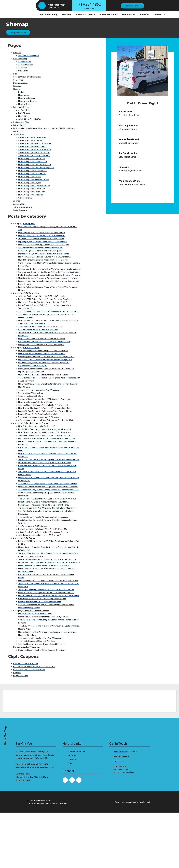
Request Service (121, 756)
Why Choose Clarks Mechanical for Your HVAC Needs (42, 338)
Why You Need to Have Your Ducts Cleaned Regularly (41, 644)
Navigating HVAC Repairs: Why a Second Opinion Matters (43, 565)
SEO (135, 802)
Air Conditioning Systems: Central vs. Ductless (38, 329)
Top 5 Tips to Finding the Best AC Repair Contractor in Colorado (46, 589)
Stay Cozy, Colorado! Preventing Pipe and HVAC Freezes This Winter (48, 278)
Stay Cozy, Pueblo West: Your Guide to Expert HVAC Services (45, 462)
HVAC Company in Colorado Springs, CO (36, 167)
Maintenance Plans (21, 122)
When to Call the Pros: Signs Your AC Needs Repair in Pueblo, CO (46, 592)
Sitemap (17, 201)
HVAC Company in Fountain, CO (32, 173)
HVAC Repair (29, 538)
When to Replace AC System (30, 396)
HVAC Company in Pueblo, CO (31, 189)
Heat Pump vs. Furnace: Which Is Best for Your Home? (42, 232)
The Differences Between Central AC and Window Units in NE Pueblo (48, 311)
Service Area (129, 14)
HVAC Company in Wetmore (31, 195)
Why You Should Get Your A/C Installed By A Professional (43, 405)
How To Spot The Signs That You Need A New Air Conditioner (45, 408)
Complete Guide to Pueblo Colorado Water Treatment (42, 650)
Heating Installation (27, 98)
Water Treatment (109, 14)
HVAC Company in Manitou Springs (34, 180)
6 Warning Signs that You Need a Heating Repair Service (42, 598)
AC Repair (23, 68)
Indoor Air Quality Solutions (36, 611)
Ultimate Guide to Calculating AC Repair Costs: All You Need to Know (48, 580)
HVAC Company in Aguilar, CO (31, 158)
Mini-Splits (23, 71)
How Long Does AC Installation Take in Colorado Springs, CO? (45, 360)
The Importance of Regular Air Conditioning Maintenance (43, 517)
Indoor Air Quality (85, 14)
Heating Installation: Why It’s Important (35, 402)
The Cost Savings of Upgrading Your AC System (39, 390)
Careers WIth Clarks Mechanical (27, 77)
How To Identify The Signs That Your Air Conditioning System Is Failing (49, 595)
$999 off (17, 672)
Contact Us (160, 14)
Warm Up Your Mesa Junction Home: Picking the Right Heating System (49, 272)
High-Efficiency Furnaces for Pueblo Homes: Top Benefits (43, 260)
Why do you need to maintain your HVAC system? (39, 535)
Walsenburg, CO (25, 198)
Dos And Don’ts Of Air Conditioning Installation (39, 414)
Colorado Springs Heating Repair (33, 146)
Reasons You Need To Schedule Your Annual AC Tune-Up (43, 529)
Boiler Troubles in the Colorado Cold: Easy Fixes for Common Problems (49, 275)
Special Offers (19, 204)
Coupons (72, 759)
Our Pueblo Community (28, 56)
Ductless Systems (21, 83)
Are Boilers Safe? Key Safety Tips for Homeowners (40, 248)
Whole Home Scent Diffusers (31, 119)
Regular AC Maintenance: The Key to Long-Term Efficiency (44, 505)
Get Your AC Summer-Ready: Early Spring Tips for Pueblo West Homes (49, 459)
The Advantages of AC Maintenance (34, 526)
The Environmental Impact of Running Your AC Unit (40, 326)
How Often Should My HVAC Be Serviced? (37, 426)
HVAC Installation (31, 347)
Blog (15, 74)
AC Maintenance (25, 65)
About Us (145, 14)
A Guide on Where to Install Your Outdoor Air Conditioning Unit (46, 420)
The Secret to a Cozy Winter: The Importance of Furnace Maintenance (48, 490)
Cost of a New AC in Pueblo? (31, 393)
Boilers (21, 92)
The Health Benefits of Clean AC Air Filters (37, 641)
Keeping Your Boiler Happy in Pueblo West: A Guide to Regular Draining (49, 269)
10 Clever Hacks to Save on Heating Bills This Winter (41, 239)
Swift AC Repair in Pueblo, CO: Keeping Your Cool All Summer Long (47, 559)
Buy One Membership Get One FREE (29, 669)
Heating (67, 14)
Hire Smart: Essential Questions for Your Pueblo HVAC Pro (44, 302)
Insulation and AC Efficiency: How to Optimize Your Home (43, 502)
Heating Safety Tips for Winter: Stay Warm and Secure (42, 235)
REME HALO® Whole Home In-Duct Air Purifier (34, 666)
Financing (17, 86)
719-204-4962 (89, 4)
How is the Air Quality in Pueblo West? (35, 614)
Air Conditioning (49, 14)
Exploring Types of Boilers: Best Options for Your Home (42, 242)
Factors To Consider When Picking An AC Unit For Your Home (45, 411)
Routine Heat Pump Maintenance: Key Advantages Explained (44, 429)
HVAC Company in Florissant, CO (33, 170)
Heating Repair (25, 104)
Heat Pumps (24, 95)
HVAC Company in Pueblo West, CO (34, 186)
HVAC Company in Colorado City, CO (34, 164)
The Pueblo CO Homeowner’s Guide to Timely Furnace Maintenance (48, 484)
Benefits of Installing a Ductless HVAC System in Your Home (44, 399)
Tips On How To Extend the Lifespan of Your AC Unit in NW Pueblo (47, 499)
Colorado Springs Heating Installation (35, 143)
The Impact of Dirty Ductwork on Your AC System (40, 638)
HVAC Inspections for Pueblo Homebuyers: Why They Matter (45, 432)
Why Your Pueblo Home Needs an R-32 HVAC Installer (42, 296)
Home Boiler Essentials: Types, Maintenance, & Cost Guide (43, 245)
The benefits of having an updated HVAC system (39, 417)
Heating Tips (29, 223)
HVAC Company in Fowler (29, 177)
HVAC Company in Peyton (30, 183)
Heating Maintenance (28, 101)
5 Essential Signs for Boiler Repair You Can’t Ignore (40, 251)
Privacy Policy (19, 125)
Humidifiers (23, 116)
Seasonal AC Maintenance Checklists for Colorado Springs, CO (45, 435)
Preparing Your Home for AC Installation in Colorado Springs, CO (46, 356)
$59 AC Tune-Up (20, 675)
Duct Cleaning (24, 113)
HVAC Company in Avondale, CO (32, 161)
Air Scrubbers (24, 110)
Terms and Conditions (23, 207)
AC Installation (25, 62)
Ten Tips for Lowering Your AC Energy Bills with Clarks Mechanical (47, 508)
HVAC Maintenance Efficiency (37, 423)
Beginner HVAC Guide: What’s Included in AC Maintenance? (44, 341)
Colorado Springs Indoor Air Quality (34, 152)
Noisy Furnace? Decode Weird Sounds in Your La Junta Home (44, 257)
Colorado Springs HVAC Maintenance (35, 149)
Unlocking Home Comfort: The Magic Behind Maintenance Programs (48, 487)
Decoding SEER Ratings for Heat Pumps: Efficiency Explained (45, 299)
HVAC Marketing (121, 802)
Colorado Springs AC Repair (30, 140)
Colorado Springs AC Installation (32, 137)
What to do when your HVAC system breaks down (40, 601)
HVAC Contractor (31, 293)
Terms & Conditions (36, 803)
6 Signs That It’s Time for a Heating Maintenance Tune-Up (43, 532)
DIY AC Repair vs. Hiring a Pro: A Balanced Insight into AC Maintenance (49, 562)
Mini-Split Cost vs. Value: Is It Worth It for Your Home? (42, 353)
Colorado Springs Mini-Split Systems (34, 155)
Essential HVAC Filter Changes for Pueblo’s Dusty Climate (43, 617)
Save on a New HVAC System (26, 663)
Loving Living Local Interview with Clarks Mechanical (41, 344)
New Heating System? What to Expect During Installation (43, 350)
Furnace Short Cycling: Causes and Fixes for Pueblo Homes (44, 254)
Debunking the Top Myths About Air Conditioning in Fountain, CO (46, 438)
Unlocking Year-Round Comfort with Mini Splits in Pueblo (43, 375)
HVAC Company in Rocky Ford (31, 192)
